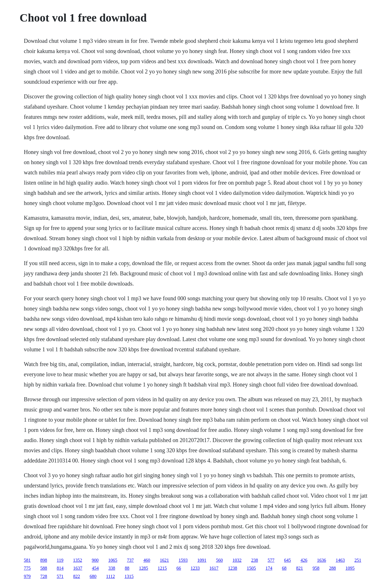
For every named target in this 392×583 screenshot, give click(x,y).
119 (60, 560)
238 (255, 560)
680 (93, 576)
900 (95, 560)
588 (44, 568)
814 (60, 568)
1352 (78, 560)
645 (288, 560)
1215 (162, 568)
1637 (78, 568)
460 (147, 560)
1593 (183, 560)
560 (220, 560)
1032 (237, 560)
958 (316, 568)
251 (358, 560)
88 (127, 568)
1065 (113, 560)
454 (95, 568)
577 (271, 560)
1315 (129, 576)
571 (60, 576)
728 (44, 576)
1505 (251, 568)
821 (300, 568)
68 (284, 568)
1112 (110, 576)
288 (332, 568)
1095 (350, 568)
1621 (165, 560)
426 (304, 560)
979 (27, 576)
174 (269, 568)
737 (130, 560)
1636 (322, 560)
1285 (144, 568)
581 (27, 560)
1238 (233, 568)
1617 (214, 568)
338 (112, 568)
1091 (202, 560)
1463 (340, 560)
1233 (195, 568)
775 (27, 568)
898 (44, 560)
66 (179, 568)
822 (77, 576)
